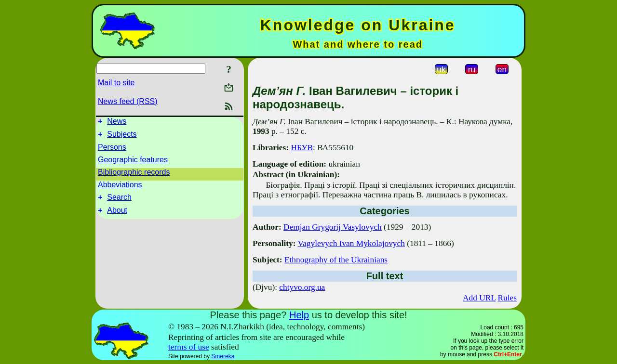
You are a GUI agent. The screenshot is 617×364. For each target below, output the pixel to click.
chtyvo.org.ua (302, 287)
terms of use (189, 347)
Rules (507, 298)
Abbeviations (120, 188)
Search (119, 201)
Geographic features (133, 162)
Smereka (223, 356)
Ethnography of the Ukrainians (336, 260)
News (117, 123)
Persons (112, 150)
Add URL (479, 298)
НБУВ (302, 148)
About (117, 216)
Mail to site (116, 83)
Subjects (122, 137)
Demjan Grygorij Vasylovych (333, 227)
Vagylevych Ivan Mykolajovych (351, 243)
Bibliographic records (134, 175)
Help (299, 315)
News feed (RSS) (128, 101)
